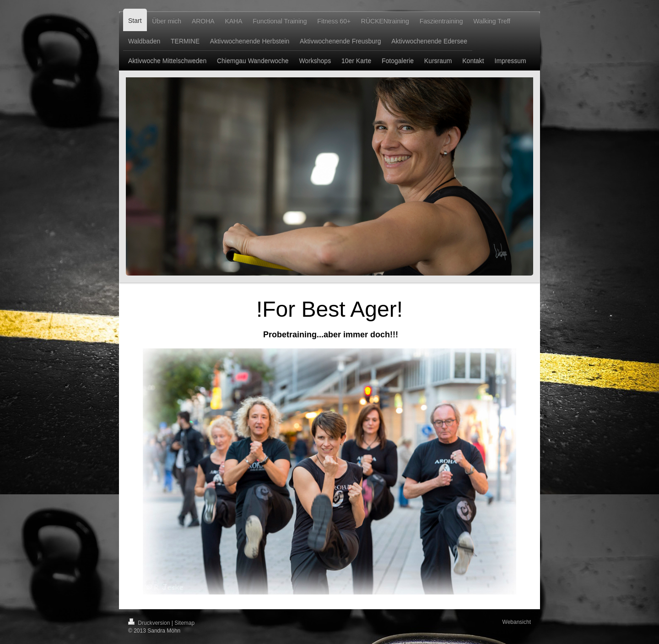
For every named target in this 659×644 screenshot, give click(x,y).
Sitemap (184, 623)
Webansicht (517, 622)
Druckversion (150, 623)
